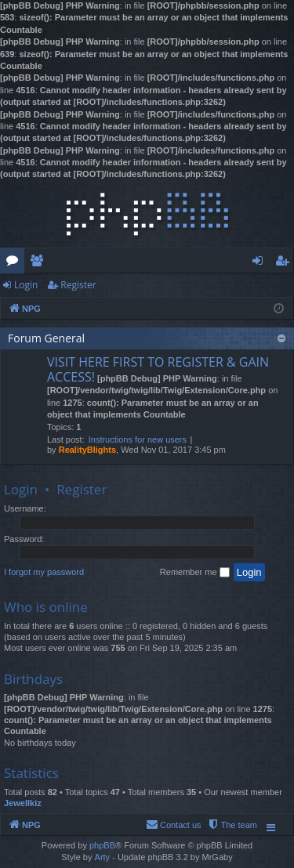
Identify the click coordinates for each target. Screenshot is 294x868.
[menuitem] (232, 825)
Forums (15, 263)
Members (40, 263)
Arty (103, 857)
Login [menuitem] (261, 263)
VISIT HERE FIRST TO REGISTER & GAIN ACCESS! (158, 369)
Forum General (46, 338)
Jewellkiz (23, 803)
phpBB (102, 845)
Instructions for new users (138, 439)
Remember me (195, 573)
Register (78, 285)
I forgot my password (44, 572)
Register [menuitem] (285, 263)
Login (26, 285)
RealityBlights (87, 450)
